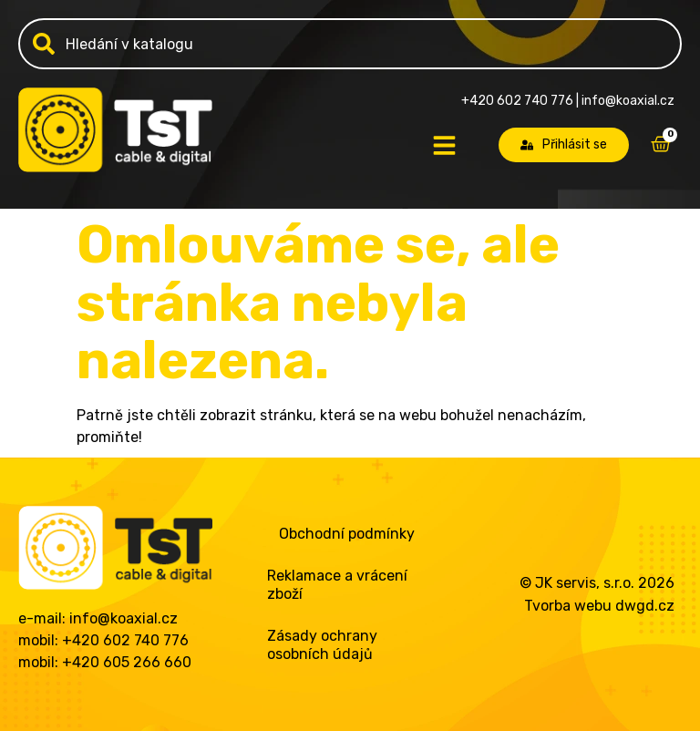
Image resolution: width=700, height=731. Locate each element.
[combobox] (350, 44)
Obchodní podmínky (347, 534)
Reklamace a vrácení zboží (337, 585)
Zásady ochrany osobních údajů (322, 645)
